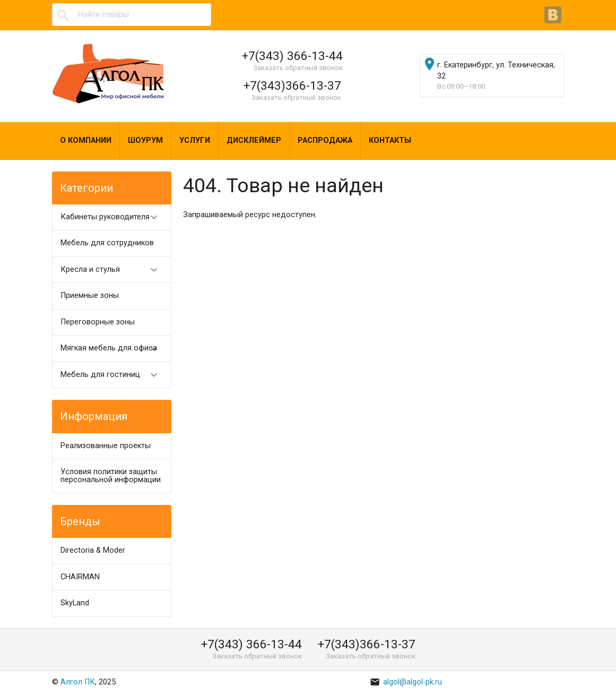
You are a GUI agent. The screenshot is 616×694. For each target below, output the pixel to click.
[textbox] (132, 15)
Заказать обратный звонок (298, 68)
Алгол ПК (78, 682)
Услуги (195, 140)
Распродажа (325, 140)
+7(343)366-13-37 (292, 85)
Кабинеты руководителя (114, 217)
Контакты (390, 140)
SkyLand (75, 603)
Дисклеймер (254, 140)
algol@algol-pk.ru (406, 682)
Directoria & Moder (93, 550)
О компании (86, 140)
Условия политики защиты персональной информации (111, 476)
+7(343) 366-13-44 (292, 56)
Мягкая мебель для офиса (114, 349)
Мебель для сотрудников (107, 243)
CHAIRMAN (80, 577)
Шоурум (145, 140)
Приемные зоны (90, 295)
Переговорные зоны (98, 322)
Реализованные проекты (106, 446)
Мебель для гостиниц (114, 375)
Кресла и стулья (114, 270)
